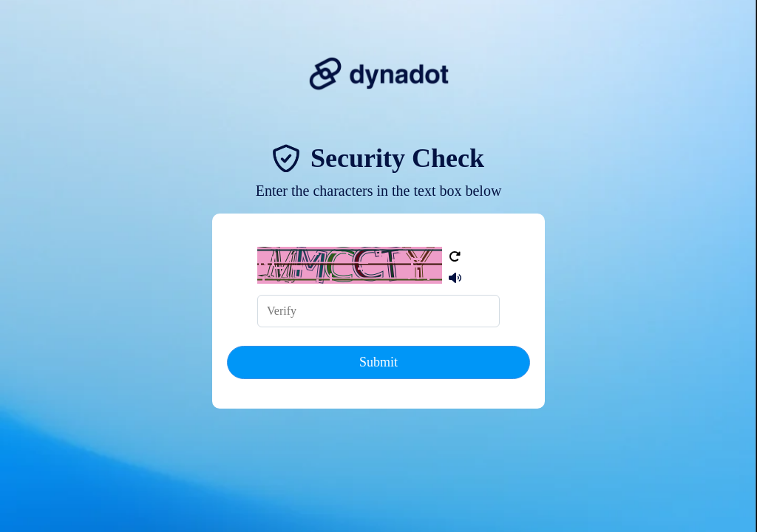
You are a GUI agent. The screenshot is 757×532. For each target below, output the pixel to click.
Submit (378, 362)
